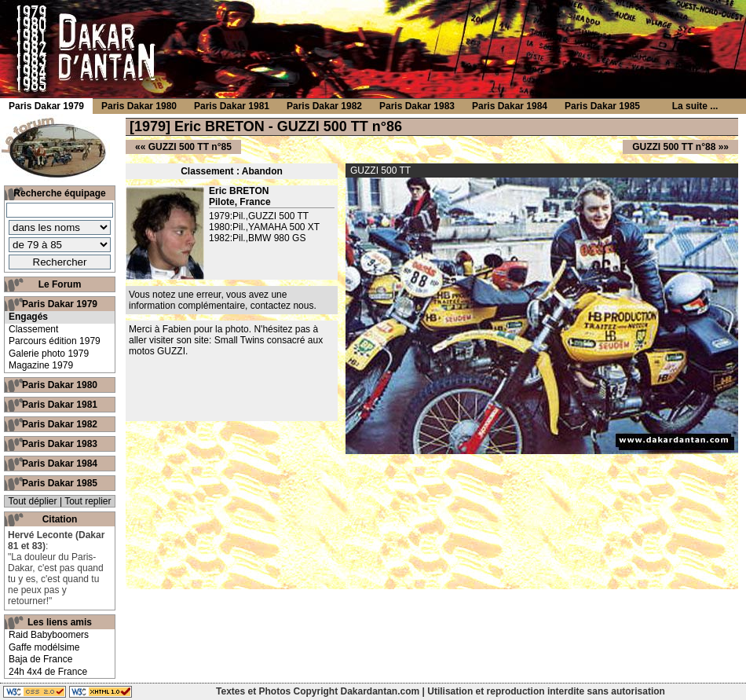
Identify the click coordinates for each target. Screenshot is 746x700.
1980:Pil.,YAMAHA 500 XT (264, 227)
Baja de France (40, 659)
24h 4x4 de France (48, 672)
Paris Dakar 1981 (60, 405)
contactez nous (282, 306)
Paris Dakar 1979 (60, 304)
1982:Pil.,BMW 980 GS (257, 238)
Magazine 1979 (41, 365)
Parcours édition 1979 (55, 341)
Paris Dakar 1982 (60, 424)
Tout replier (88, 501)
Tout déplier (33, 501)
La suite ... (695, 106)
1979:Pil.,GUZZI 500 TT (259, 216)
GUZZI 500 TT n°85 (190, 147)
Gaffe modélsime (44, 647)
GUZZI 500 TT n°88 (674, 147)
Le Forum (60, 284)
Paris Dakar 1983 (60, 444)
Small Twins (240, 340)
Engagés (28, 317)
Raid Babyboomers (49, 635)
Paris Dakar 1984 (60, 464)
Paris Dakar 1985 (60, 483)
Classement (33, 329)
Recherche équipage (59, 193)
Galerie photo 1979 (49, 354)
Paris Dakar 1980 (60, 385)
